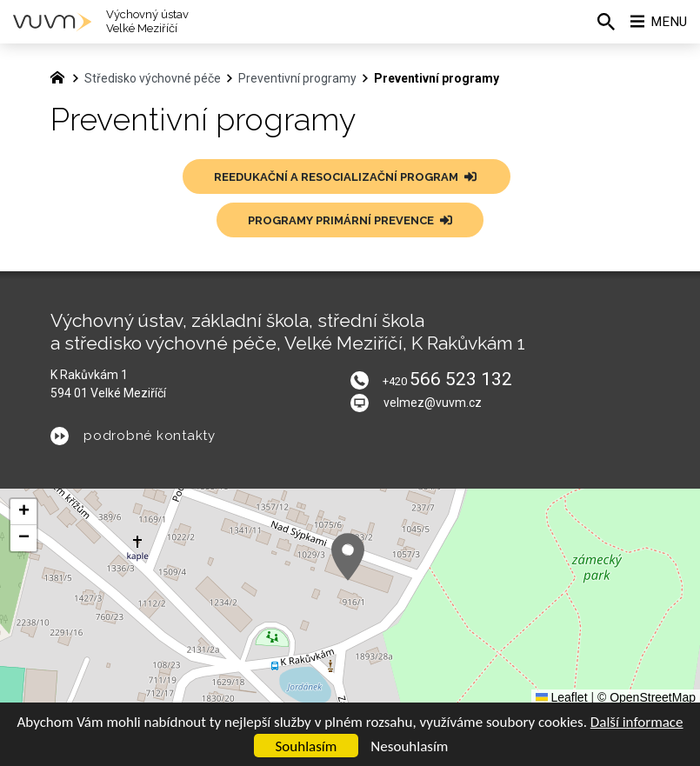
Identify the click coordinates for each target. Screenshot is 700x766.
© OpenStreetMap (647, 697)
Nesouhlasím (409, 746)
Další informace (637, 722)
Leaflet (562, 697)
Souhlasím (307, 746)
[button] (348, 557)
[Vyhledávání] (600, 22)
